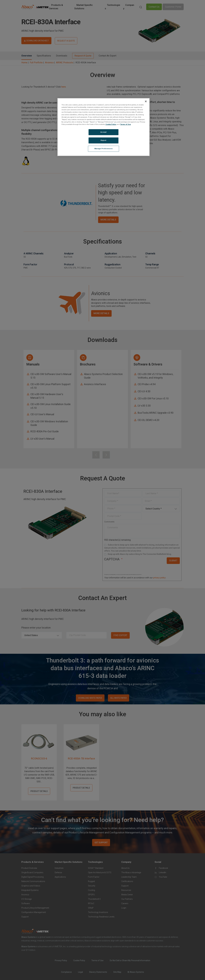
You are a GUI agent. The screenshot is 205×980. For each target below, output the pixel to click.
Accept (103, 132)
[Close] (146, 101)
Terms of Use (125, 124)
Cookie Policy (111, 124)
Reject (103, 140)
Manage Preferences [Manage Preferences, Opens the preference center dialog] (103, 149)
